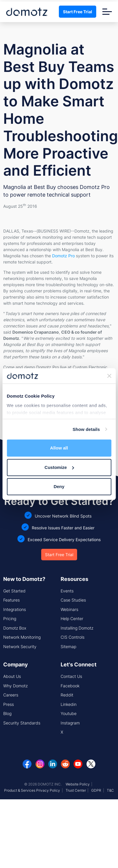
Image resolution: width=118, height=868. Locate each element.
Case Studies (73, 600)
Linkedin (69, 704)
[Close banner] (109, 376)
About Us (12, 676)
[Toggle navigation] (107, 12)
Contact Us (71, 676)
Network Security (20, 647)
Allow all (59, 448)
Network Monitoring (22, 637)
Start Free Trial (78, 12)
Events (67, 591)
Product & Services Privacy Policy (32, 790)
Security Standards (22, 723)
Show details (86, 429)
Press (9, 704)
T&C (110, 790)
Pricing (10, 619)
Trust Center (76, 790)
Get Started (14, 591)
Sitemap (68, 647)
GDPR (96, 790)
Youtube (69, 713)
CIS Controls (73, 637)
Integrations (15, 609)
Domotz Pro (63, 256)
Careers (11, 695)
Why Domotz (15, 686)
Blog (7, 713)
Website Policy (78, 784)
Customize (59, 467)
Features (11, 600)
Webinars (69, 609)
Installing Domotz (77, 628)
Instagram (70, 723)
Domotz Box (15, 628)
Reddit (67, 695)
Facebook (70, 686)
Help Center (72, 619)
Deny (59, 486)
